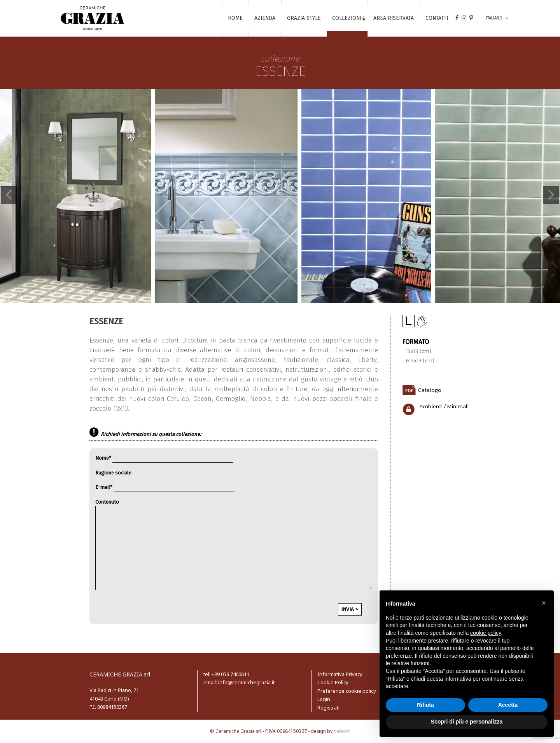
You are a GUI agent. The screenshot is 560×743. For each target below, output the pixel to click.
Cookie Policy (333, 682)
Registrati (328, 708)
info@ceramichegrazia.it (246, 682)
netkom (342, 731)
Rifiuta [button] (425, 705)
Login (324, 699)
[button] (544, 603)
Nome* (164, 458)
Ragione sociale (174, 473)
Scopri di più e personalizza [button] (467, 722)
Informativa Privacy (340, 674)
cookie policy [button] (486, 633)
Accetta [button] (508, 705)
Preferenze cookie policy (347, 691)
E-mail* (165, 487)
